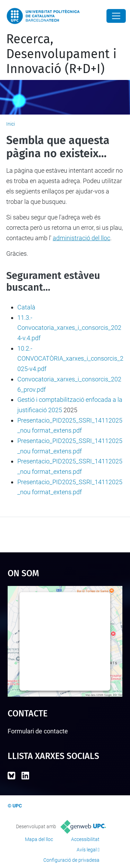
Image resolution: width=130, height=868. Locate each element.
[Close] (116, 16)
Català (26, 307)
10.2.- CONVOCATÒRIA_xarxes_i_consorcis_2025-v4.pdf (70, 359)
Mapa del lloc (39, 839)
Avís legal (87, 850)
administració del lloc (81, 238)
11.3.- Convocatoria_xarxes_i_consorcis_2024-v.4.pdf (69, 328)
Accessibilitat (85, 839)
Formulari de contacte (38, 731)
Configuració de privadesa (71, 860)
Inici (11, 124)
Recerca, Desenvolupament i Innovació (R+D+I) (61, 54)
